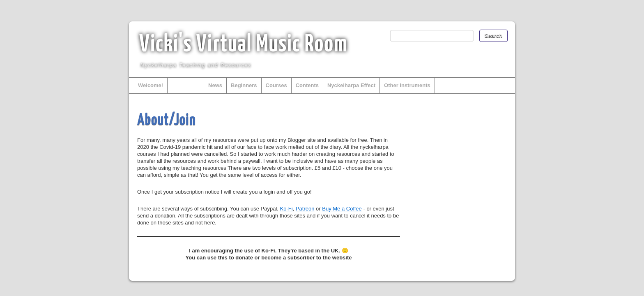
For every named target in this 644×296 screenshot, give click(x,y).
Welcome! (151, 85)
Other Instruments (407, 85)
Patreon (305, 209)
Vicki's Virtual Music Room (244, 45)
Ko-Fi (286, 209)
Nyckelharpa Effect (351, 85)
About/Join (186, 85)
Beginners (244, 85)
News (215, 85)
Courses (276, 85)
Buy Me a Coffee (342, 209)
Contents (307, 85)
